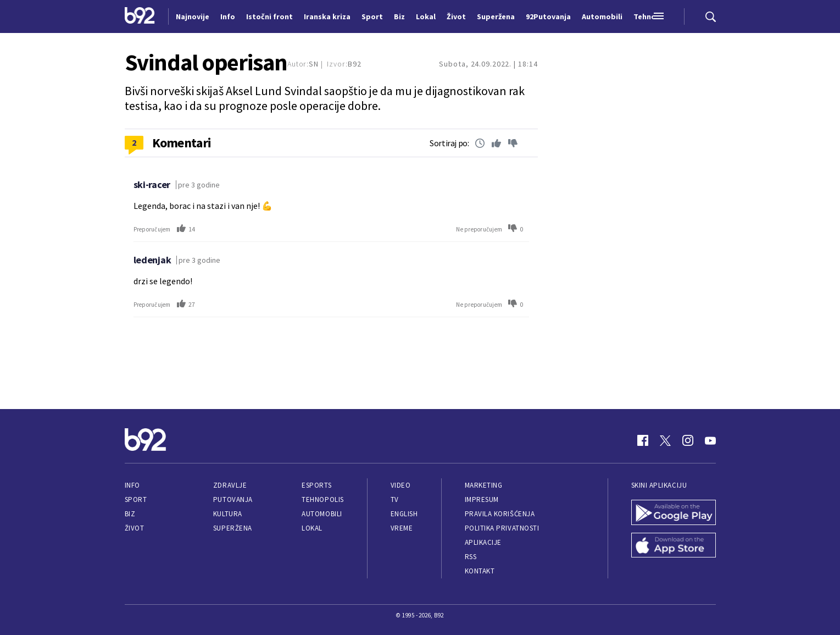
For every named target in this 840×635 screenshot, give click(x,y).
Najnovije (193, 16)
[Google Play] (674, 513)
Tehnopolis (322, 499)
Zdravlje (230, 485)
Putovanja (233, 499)
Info (132, 485)
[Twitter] (665, 440)
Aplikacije (483, 542)
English (404, 514)
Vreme (402, 528)
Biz (130, 514)
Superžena (233, 528)
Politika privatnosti (502, 528)
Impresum (482, 499)
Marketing (484, 485)
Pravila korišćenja (500, 514)
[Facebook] (643, 440)
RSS (471, 557)
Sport (136, 499)
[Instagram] (688, 440)
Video (401, 485)
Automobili (322, 514)
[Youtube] (710, 440)
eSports (316, 485)
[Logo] (140, 16)
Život (135, 528)
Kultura (228, 514)
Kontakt (480, 571)
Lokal (312, 528)
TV (395, 499)
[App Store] (674, 546)
